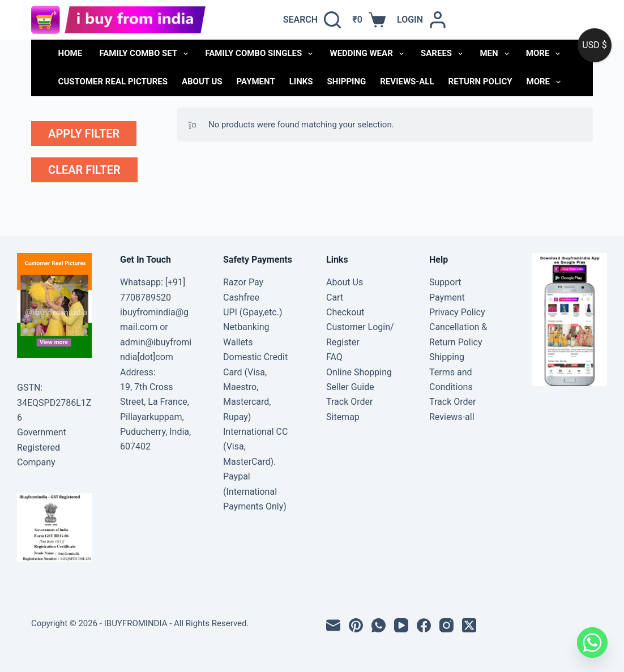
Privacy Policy (457, 312)
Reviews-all (407, 82)
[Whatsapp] (592, 643)
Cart (335, 298)
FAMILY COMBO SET (146, 54)
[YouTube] (401, 625)
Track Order (349, 402)
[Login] (422, 20)
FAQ (334, 357)
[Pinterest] (356, 625)
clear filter (84, 170)
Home (70, 53)
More (546, 54)
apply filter (84, 134)
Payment (256, 82)
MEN (496, 54)
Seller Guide (350, 387)
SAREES (444, 54)
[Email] (333, 625)
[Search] (312, 20)
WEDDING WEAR (369, 54)
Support (445, 282)
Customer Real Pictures (113, 82)
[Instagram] (446, 625)
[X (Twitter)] (469, 625)
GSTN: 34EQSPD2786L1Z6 (54, 403)
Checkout (345, 312)
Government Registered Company (42, 447)
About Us (202, 82)
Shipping (347, 82)
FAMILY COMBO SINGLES (261, 54)
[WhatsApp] (379, 625)
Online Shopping (359, 372)
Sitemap (343, 417)
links (301, 82)
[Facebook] (424, 625)
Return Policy (480, 82)
